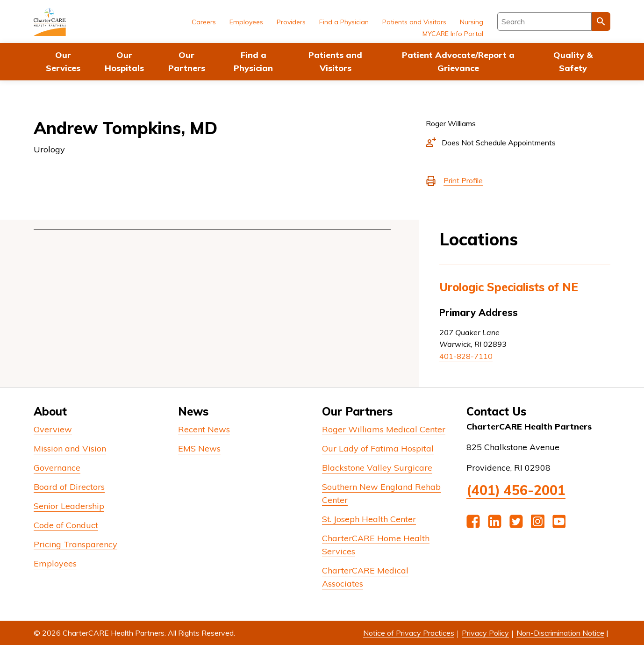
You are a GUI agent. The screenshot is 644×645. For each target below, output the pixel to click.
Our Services (63, 61)
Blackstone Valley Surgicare (377, 468)
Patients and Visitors (335, 61)
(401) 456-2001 (516, 490)
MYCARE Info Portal (453, 34)
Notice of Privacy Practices (409, 633)
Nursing (472, 22)
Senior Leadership (69, 506)
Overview (53, 429)
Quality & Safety (573, 61)
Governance (57, 468)
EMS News (199, 448)
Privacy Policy (485, 633)
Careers (204, 22)
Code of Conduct (66, 525)
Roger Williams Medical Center (384, 429)
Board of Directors (69, 487)
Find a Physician (253, 61)
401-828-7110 (466, 356)
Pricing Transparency (75, 544)
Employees (246, 22)
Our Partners (187, 61)
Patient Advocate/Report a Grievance (458, 61)
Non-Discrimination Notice (560, 633)
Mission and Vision (70, 448)
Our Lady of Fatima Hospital (378, 448)
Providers (291, 22)
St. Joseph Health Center (369, 519)
